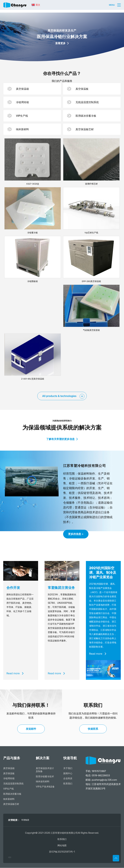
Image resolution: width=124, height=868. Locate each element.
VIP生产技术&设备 (45, 787)
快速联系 (93, 729)
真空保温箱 (9, 768)
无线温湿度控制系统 (13, 784)
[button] (119, 5)
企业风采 (68, 778)
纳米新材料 (9, 799)
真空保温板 (9, 773)
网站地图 (62, 846)
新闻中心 (68, 773)
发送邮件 (31, 729)
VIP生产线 (8, 789)
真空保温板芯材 (11, 804)
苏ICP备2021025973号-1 (62, 852)
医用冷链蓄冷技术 (45, 777)
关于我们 (68, 768)
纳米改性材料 (43, 782)
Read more (15, 673)
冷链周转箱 (9, 778)
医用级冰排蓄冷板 (12, 794)
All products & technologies (59, 396)
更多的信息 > (76, 534)
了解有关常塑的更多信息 (62, 439)
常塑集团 (25, 820)
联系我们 (68, 784)
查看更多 (62, 43)
